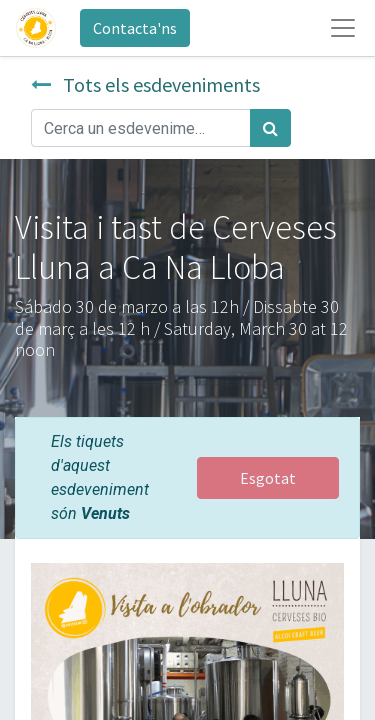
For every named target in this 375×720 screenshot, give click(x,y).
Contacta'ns (135, 28)
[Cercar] (270, 128)
